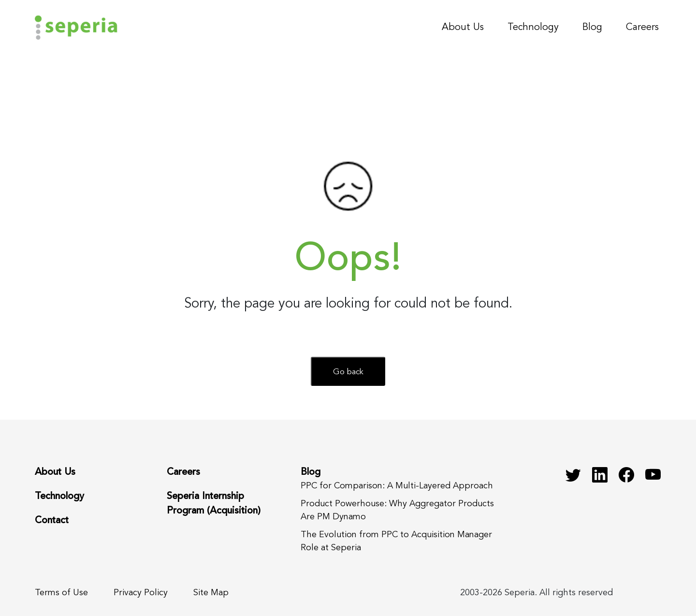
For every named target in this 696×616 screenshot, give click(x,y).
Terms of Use (61, 593)
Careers (642, 28)
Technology (533, 28)
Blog (592, 28)
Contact (52, 521)
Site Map (211, 593)
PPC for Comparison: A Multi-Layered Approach (397, 486)
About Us (463, 28)
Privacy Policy (141, 593)
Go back (348, 372)
